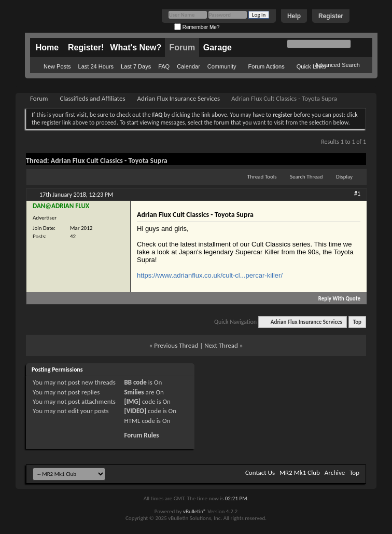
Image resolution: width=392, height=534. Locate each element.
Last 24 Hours (96, 66)
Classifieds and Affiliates (92, 98)
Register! (86, 47)
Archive (335, 473)
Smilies (134, 392)
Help (294, 16)
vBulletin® (195, 511)
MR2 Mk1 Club (300, 473)
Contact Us (260, 473)
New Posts (57, 66)
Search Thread (306, 177)
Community (222, 66)
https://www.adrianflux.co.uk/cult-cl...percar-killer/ (210, 275)
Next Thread (221, 345)
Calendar (188, 66)
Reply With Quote (335, 299)
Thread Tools (262, 177)
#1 (357, 194)
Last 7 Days (136, 66)
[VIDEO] (135, 411)
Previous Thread (176, 345)
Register (331, 16)
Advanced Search (337, 65)
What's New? (136, 47)
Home (47, 47)
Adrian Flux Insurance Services (179, 98)
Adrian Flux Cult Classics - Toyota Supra (109, 161)
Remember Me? (197, 27)
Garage (218, 47)
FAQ (164, 66)
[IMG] (132, 401)
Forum (182, 47)
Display (344, 177)
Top (357, 322)
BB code (135, 382)
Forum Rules (141, 435)
